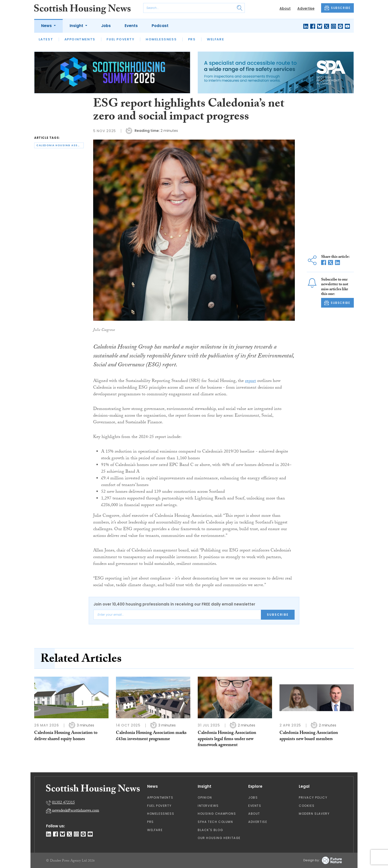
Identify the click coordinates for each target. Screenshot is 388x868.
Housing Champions (217, 814)
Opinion (205, 797)
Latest (46, 39)
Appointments (80, 39)
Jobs (106, 26)
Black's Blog (210, 830)
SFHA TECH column (215, 822)
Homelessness (161, 39)
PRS (192, 39)
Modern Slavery (314, 814)
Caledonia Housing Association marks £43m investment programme (151, 736)
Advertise (306, 8)
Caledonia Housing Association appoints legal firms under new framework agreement (227, 739)
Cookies (307, 806)
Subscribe (278, 615)
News (47, 26)
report (250, 381)
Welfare (215, 39)
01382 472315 (63, 803)
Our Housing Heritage (219, 838)
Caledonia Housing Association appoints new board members (309, 736)
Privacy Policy (313, 797)
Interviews (208, 806)
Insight (77, 26)
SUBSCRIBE (337, 8)
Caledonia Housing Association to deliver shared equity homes (66, 736)
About (285, 8)
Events (131, 26)
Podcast (160, 26)
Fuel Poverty (120, 39)
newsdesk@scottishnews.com (76, 811)
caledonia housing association (60, 145)
